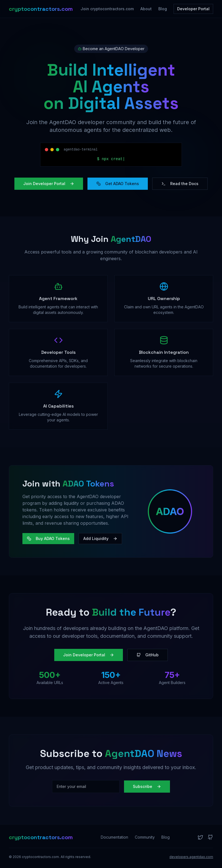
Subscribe (147, 786)
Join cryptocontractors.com (107, 9)
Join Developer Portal (49, 184)
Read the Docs (180, 184)
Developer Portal (193, 9)
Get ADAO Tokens (118, 184)
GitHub (148, 655)
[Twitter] (200, 837)
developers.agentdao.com (191, 857)
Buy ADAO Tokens (48, 538)
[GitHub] (210, 837)
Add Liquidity (100, 538)
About (146, 9)
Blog (163, 9)
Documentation (114, 837)
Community (145, 837)
